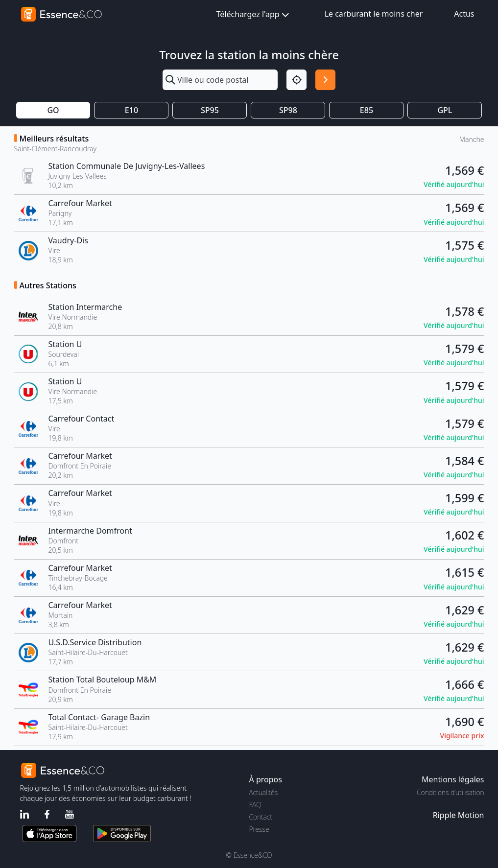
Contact (261, 817)
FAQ (255, 805)
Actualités (264, 792)
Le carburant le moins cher (374, 14)
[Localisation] (296, 80)
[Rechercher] (325, 80)
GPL (445, 110)
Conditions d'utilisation (451, 792)
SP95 (210, 110)
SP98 (288, 110)
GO (53, 110)
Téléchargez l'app (254, 15)
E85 (367, 110)
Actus (464, 14)
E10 (131, 110)
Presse (259, 829)
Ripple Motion (459, 815)
